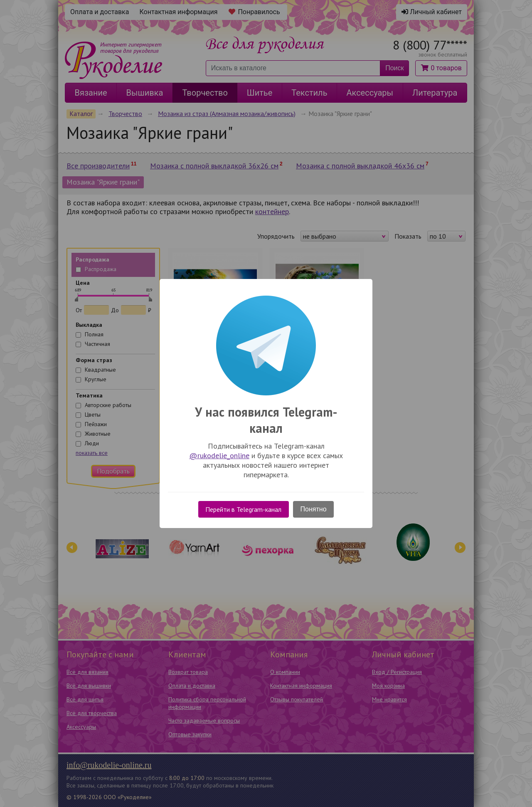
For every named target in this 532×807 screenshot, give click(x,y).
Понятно (314, 509)
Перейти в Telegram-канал (243, 509)
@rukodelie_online (219, 455)
